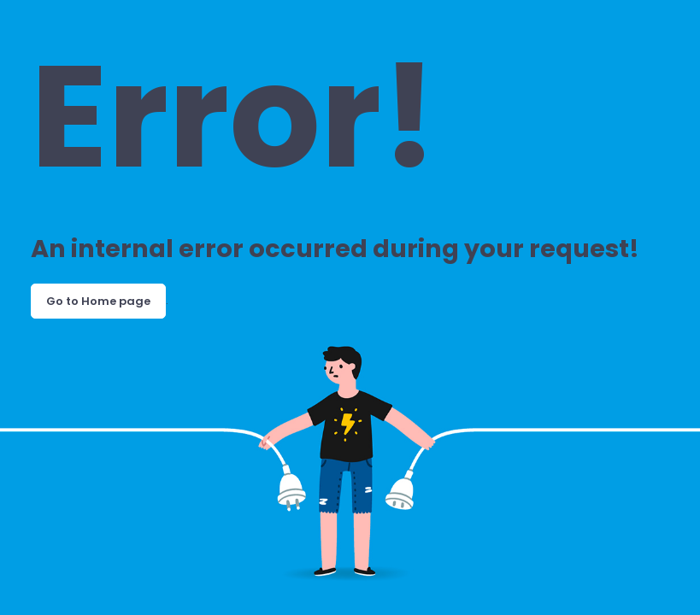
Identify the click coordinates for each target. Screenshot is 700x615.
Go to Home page (98, 301)
